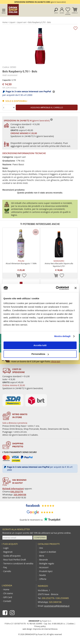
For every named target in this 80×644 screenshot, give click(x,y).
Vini (41, 548)
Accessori (44, 567)
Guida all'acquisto (12, 556)
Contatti (7, 601)
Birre (42, 556)
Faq (5, 567)
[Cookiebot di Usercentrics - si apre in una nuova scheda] (56, 288)
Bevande (44, 560)
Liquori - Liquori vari (18, 22)
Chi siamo (8, 593)
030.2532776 (17, 492)
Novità (42, 575)
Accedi (62, 13)
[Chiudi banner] (75, 288)
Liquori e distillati (48, 552)
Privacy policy (40, 626)
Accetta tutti (40, 345)
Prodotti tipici (46, 571)
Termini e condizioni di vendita (18, 564)
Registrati (8, 552)
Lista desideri (68, 14)
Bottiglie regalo (47, 564)
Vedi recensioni (10, 75)
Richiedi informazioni (13, 489)
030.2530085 (62, 598)
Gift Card (8, 597)
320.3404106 (20, 495)
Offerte (43, 579)
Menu (4, 13)
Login (6, 548)
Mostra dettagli (62, 336)
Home (5, 22)
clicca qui (55, 361)
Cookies (71, 624)
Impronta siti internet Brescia (45, 629)
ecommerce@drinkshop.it (57, 606)
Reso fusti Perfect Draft (15, 560)
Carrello (75, 13)
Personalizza (40, 354)
